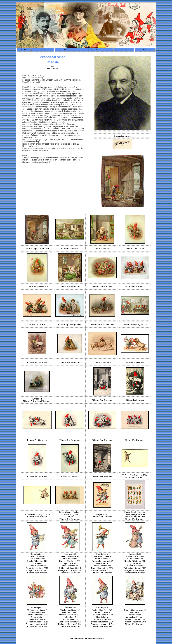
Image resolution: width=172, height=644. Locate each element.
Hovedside (24, 50)
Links (145, 50)
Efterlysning (68, 50)
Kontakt (124, 50)
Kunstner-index (43, 50)
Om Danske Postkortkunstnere (98, 50)
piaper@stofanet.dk (98, 638)
